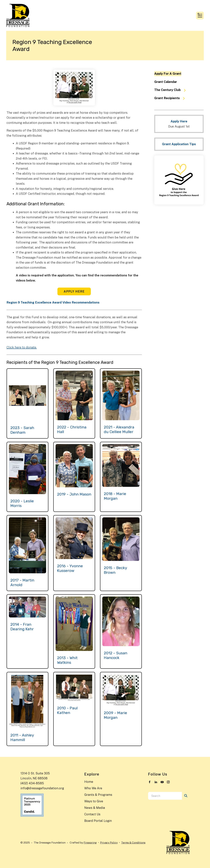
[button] (200, 15)
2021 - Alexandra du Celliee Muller (119, 429)
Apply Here (74, 291)
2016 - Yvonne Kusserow (70, 568)
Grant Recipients (171, 98)
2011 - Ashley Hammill (22, 737)
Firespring (90, 843)
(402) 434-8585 (32, 783)
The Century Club (171, 90)
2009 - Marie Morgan (115, 715)
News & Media (95, 808)
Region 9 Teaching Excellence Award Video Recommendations (53, 302)
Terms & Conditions (133, 843)
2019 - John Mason (74, 494)
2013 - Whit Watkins (67, 660)
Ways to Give (94, 801)
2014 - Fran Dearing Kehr (22, 627)
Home (89, 782)
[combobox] (165, 796)
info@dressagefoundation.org (42, 788)
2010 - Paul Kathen (67, 710)
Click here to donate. (22, 347)
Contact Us (92, 814)
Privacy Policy (109, 843)
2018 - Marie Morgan (115, 496)
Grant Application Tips (179, 144)
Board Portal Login (98, 821)
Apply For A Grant (168, 74)
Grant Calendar (166, 82)
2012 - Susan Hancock (116, 655)
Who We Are (93, 788)
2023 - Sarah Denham (22, 430)
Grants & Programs (98, 795)
